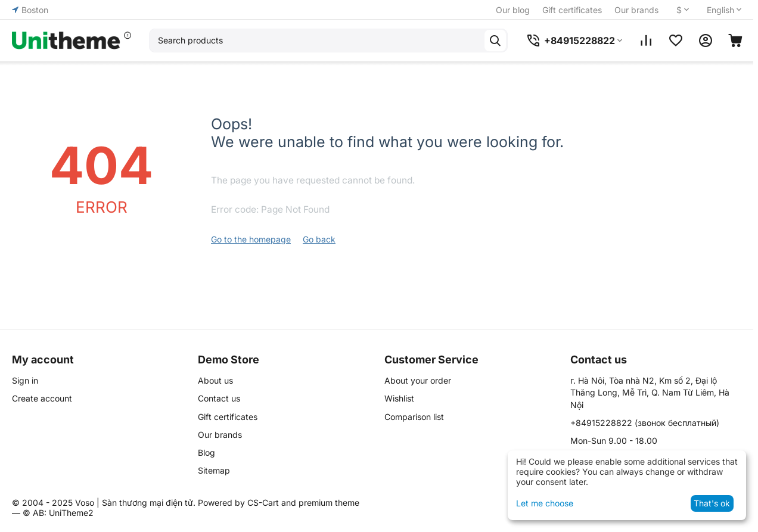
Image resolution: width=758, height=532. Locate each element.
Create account (42, 398)
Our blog (513, 10)
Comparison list (414, 417)
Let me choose (545, 503)
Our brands (636, 10)
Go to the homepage (251, 239)
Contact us (219, 398)
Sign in (25, 380)
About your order (418, 380)
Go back (319, 239)
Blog (206, 452)
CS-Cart (263, 503)
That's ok (712, 503)
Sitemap (214, 470)
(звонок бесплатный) (645, 423)
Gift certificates (572, 10)
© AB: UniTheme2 (58, 513)
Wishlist (399, 398)
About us (215, 380)
